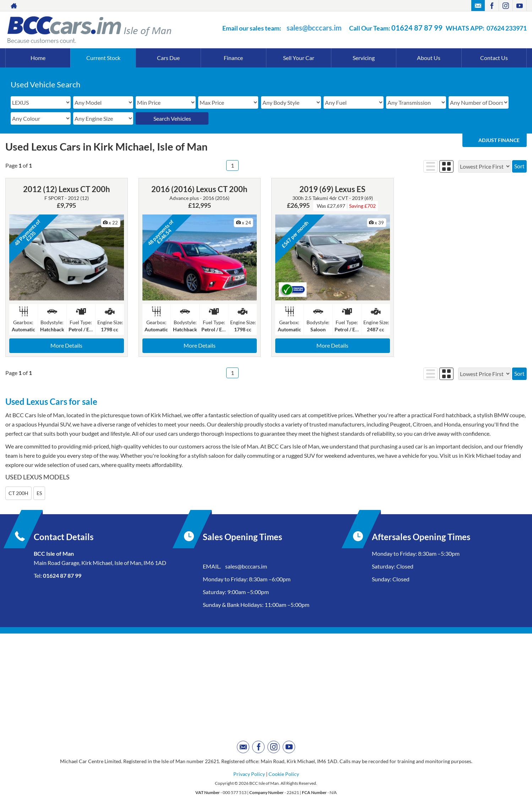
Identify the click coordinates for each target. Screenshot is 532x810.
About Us (429, 58)
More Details (66, 345)
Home (38, 58)
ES (39, 493)
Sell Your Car (299, 58)
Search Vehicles (172, 118)
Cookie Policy (284, 774)
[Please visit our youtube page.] (519, 6)
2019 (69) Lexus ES (332, 189)
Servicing (364, 58)
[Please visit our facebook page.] (492, 6)
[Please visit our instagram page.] (506, 6)
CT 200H (18, 493)
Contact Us (494, 58)
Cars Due (168, 58)
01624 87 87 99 (417, 28)
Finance (233, 58)
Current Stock (103, 58)
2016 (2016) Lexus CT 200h (199, 189)
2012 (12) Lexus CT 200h (67, 189)
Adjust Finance (499, 140)
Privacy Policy (249, 774)
